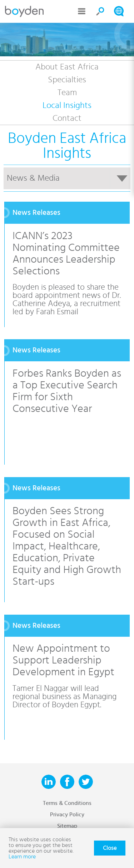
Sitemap (67, 826)
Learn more (22, 857)
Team (67, 93)
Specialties (67, 80)
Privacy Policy (67, 815)
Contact (67, 118)
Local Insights (67, 105)
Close (110, 848)
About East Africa (67, 67)
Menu (82, 11)
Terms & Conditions (67, 803)
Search (100, 11)
